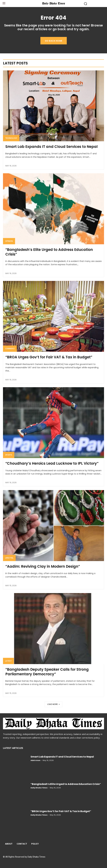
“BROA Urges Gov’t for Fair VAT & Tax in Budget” (49, 357)
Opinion (9, 241)
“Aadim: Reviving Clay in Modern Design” (43, 566)
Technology (11, 138)
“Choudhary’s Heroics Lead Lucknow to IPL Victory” (52, 463)
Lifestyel (9, 558)
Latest (8, 661)
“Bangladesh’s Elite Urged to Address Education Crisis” (49, 252)
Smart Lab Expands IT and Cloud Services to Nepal (51, 147)
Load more (53, 704)
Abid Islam (35, 760)
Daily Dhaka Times (39, 788)
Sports (9, 455)
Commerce (10, 349)
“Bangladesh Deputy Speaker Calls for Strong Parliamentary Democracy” (47, 672)
